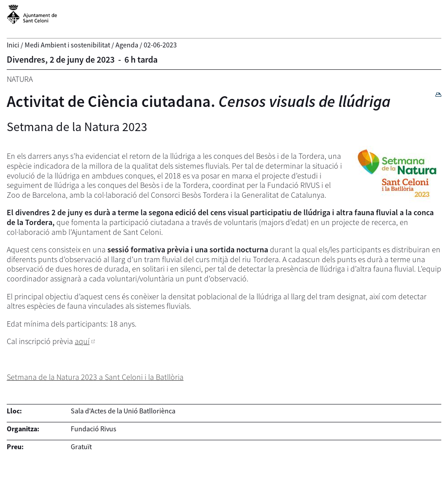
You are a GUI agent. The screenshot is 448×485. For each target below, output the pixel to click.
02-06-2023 (160, 45)
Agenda (127, 45)
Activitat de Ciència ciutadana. (199, 101)
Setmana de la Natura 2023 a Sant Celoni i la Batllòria (95, 377)
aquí (82, 341)
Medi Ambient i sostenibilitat (67, 45)
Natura (20, 79)
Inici (13, 45)
